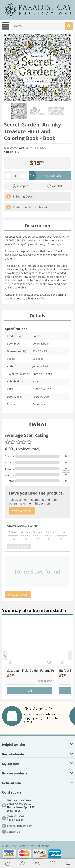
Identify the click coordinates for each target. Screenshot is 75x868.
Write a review (38, 148)
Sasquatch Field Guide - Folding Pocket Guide (31, 671)
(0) (26, 148)
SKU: (7, 152)
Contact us (13, 832)
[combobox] (42, 26)
